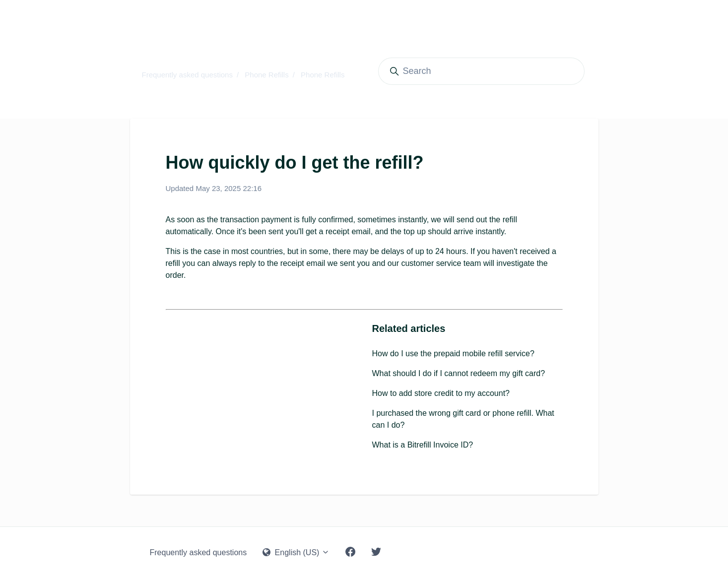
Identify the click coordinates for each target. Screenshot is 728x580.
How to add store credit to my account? (441, 393)
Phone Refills (266, 75)
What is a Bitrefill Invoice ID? (423, 445)
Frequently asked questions (187, 75)
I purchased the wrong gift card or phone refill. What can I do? (463, 419)
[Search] (481, 71)
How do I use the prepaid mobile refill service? (453, 354)
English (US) (296, 552)
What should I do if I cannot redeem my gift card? (459, 373)
